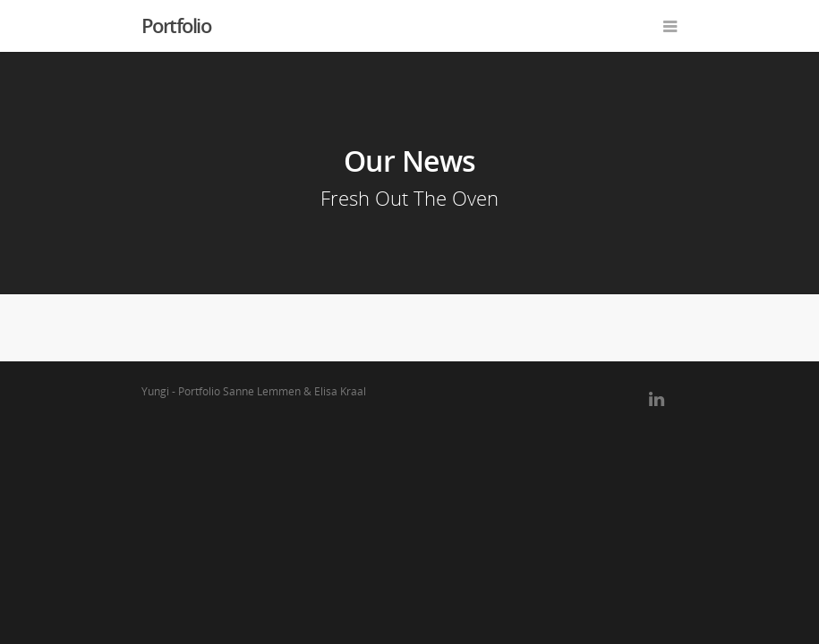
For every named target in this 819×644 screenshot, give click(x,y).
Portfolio (176, 25)
